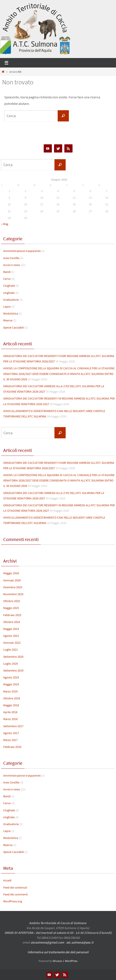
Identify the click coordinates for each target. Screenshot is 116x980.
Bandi (7, 272)
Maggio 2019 (11, 684)
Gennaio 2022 (12, 643)
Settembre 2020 (13, 657)
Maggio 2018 (11, 705)
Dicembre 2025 (13, 587)
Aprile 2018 (10, 712)
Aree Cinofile (11, 258)
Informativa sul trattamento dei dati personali (58, 952)
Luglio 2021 (11, 650)
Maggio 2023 (11, 629)
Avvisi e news (12, 265)
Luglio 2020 (11, 664)
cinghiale (9, 293)
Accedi (7, 880)
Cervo (7, 279)
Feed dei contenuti (15, 887)
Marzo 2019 (10, 691)
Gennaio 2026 (12, 580)
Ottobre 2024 (12, 622)
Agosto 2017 (11, 733)
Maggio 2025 (11, 608)
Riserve (8, 320)
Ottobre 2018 (12, 698)
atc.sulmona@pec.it (80, 942)
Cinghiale (9, 286)
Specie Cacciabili (14, 327)
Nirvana (57, 961)
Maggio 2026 (11, 573)
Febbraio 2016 (12, 747)
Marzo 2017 (10, 740)
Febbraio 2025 (12, 615)
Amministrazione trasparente (22, 251)
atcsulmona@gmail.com (47, 942)
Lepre (7, 307)
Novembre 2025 (13, 594)
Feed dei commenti (15, 894)
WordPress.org (13, 901)
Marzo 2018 (10, 719)
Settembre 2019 (13, 670)
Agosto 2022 (11, 636)
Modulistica (11, 313)
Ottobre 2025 (12, 601)
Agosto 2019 (11, 677)
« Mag (5, 224)
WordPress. (71, 961)
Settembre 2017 (13, 726)
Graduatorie (11, 300)
